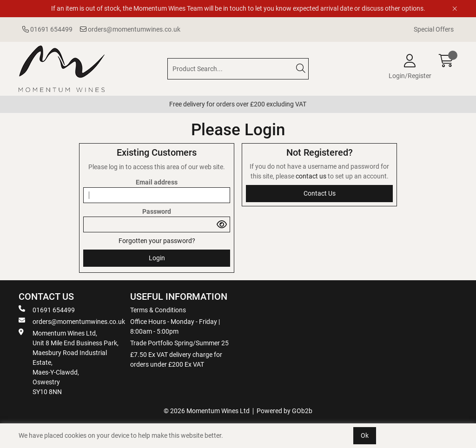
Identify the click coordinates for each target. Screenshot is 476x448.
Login (157, 258)
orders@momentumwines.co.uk (130, 29)
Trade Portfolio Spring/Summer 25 (179, 343)
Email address (157, 182)
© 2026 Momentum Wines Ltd (207, 411)
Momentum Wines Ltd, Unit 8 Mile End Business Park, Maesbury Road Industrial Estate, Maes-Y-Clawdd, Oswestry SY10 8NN (69, 362)
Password (157, 211)
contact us (312, 176)
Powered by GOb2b (284, 411)
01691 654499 (47, 29)
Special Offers (434, 29)
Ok (365, 435)
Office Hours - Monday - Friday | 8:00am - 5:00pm (175, 326)
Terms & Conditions (158, 310)
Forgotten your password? (157, 241)
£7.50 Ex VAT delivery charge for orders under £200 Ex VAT (176, 359)
